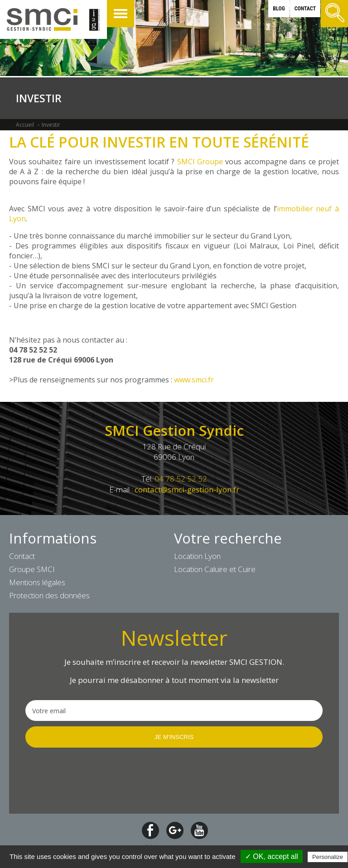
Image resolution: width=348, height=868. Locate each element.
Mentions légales (37, 582)
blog (279, 9)
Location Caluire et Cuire (215, 569)
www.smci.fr (193, 380)
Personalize (328, 857)
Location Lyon (197, 556)
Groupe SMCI (32, 569)
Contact (22, 556)
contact (305, 9)
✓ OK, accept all (272, 856)
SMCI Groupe (200, 162)
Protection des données (49, 595)
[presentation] (94, 780)
